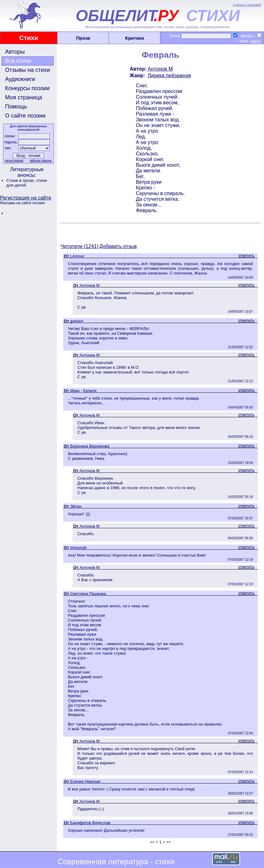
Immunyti (78, 548)
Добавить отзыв (118, 246)
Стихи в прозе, (21, 180)
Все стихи (18, 61)
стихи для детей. (27, 183)
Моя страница (24, 97)
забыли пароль (41, 161)
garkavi (77, 321)
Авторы (15, 52)
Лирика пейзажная (169, 75)
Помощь (16, 107)
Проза (83, 38)
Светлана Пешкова (88, 594)
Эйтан (76, 506)
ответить (246, 255)
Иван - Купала (83, 391)
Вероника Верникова (90, 446)
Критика (135, 38)
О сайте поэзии (25, 116)
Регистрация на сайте (26, 198)
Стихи (29, 38)
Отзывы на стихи (27, 70)
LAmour (77, 256)
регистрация (14, 161)
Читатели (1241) (80, 246)
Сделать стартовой (247, 5)
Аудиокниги (20, 79)
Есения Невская (85, 781)
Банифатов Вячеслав (90, 823)
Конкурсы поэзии (27, 88)
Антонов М (160, 69)
